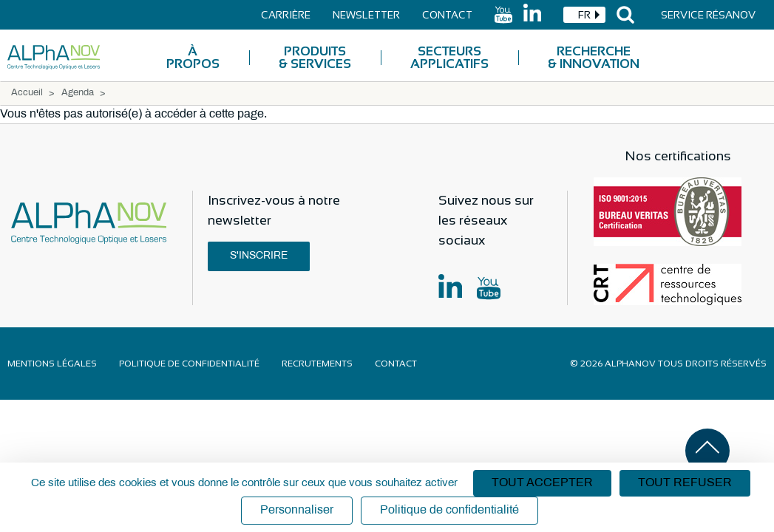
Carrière (286, 15)
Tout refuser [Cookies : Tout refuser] (685, 483)
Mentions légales (52, 364)
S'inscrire (259, 256)
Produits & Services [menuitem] (315, 58)
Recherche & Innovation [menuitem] (594, 58)
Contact (447, 15)
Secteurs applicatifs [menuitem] (449, 58)
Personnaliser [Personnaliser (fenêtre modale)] (297, 510)
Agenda (78, 93)
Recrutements (317, 364)
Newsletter (366, 15)
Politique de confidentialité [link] (449, 510)
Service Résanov (708, 15)
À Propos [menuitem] (193, 58)
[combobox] (584, 15)
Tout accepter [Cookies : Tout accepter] (542, 483)
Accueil (27, 93)
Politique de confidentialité (189, 364)
